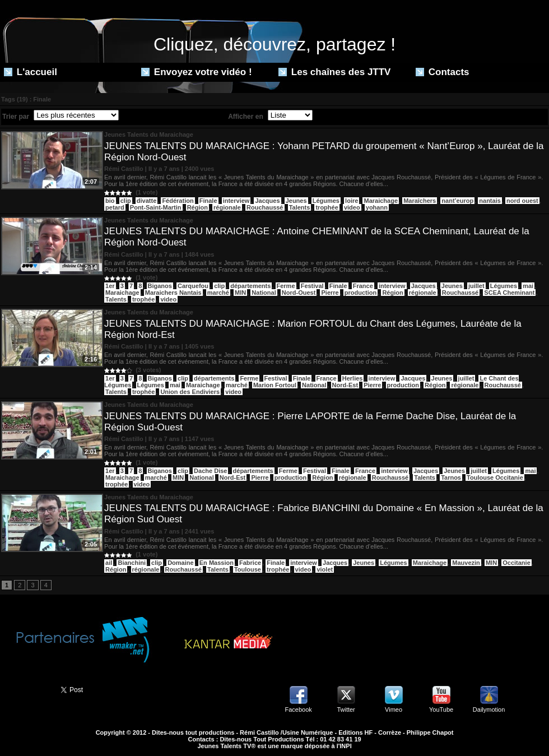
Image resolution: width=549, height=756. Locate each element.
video (352, 207)
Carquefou (193, 286)
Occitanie (517, 563)
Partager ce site (25, 689)
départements (250, 286)
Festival (312, 286)
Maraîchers (420, 201)
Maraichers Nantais (173, 293)
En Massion (217, 563)
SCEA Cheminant (509, 293)
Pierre (330, 293)
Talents (300, 207)
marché (218, 293)
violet (325, 569)
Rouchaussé (265, 207)
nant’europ (457, 201)
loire (352, 201)
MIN (240, 293)
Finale (208, 201)
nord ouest (522, 201)
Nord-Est (345, 385)
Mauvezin (466, 563)
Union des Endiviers (190, 392)
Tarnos (451, 477)
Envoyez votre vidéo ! (197, 72)
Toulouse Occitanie (495, 477)
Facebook (298, 709)
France (363, 286)
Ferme (286, 286)
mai (528, 286)
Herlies (353, 378)
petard (115, 207)
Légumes (326, 201)
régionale (227, 207)
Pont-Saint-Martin (156, 207)
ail (109, 563)
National (264, 293)
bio (110, 201)
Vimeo (394, 709)
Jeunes (296, 201)
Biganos (160, 286)
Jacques (267, 201)
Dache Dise (210, 471)
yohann (377, 207)
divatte (146, 201)
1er (110, 286)
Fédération (178, 201)
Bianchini (132, 563)
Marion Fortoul (275, 385)
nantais (490, 201)
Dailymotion (489, 709)
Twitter (346, 709)
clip (126, 201)
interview (236, 201)
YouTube (441, 709)
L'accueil (31, 72)
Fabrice (250, 563)
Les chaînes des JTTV (334, 72)
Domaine (180, 563)
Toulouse (248, 569)
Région (197, 207)
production (360, 293)
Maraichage (381, 201)
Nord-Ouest (299, 293)
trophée (327, 207)
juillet (476, 286)
